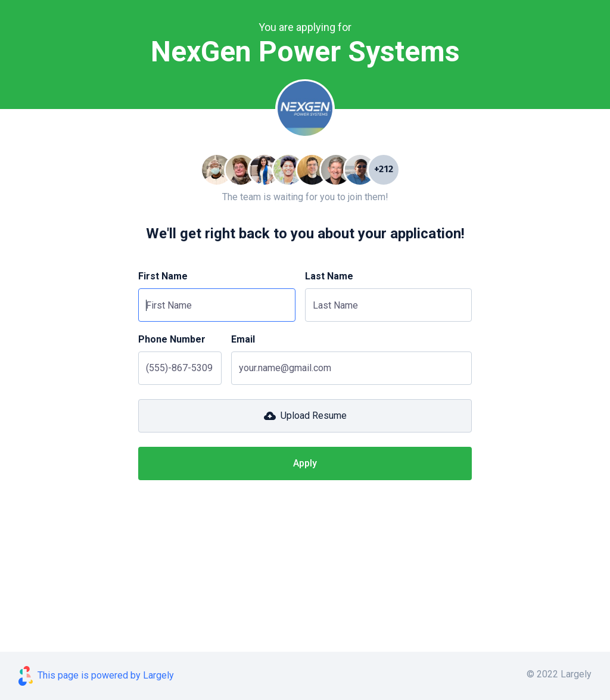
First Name (163, 276)
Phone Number (172, 339)
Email (243, 339)
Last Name (329, 276)
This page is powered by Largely (106, 675)
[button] (305, 416)
